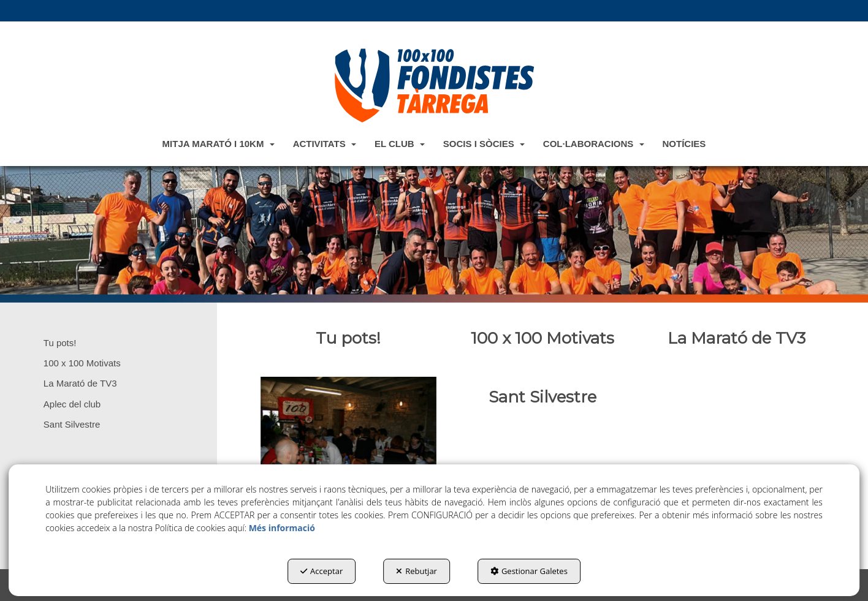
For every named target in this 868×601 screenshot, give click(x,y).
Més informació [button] (282, 528)
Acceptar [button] (322, 571)
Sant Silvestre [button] (72, 424)
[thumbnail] (348, 338)
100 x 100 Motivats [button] (82, 363)
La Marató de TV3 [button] (80, 383)
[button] (434, 85)
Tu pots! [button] (60, 343)
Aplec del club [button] (72, 404)
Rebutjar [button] (417, 571)
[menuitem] (219, 143)
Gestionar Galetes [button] (529, 571)
